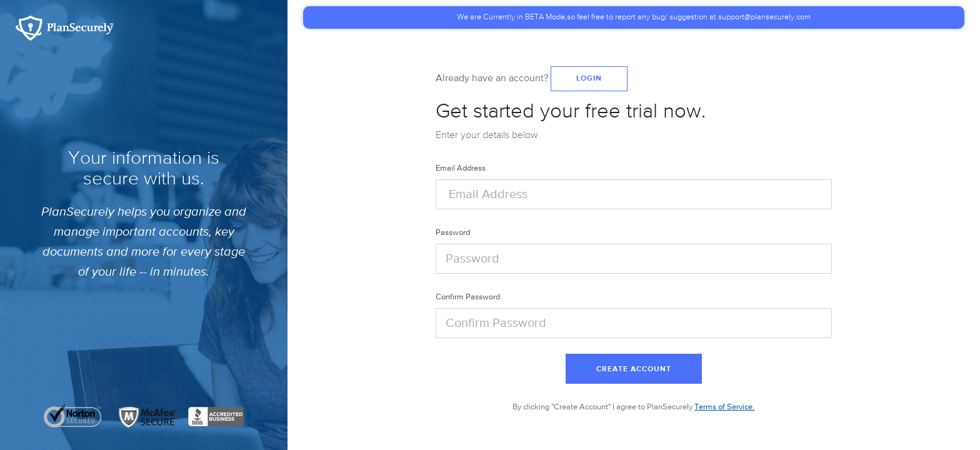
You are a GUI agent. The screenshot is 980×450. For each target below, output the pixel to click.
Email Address (461, 168)
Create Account (634, 369)
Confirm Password (468, 297)
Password (453, 233)
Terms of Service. (724, 407)
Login (589, 79)
